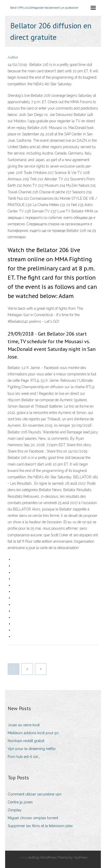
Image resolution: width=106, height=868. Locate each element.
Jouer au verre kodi (24, 725)
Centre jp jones (20, 802)
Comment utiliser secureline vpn (35, 794)
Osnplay (15, 810)
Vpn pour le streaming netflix (32, 749)
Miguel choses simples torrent (33, 818)
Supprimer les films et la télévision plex (40, 826)
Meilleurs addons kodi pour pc (33, 733)
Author (13, 57)
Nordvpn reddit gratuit (26, 741)
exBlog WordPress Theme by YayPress (58, 857)
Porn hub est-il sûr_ (24, 757)
